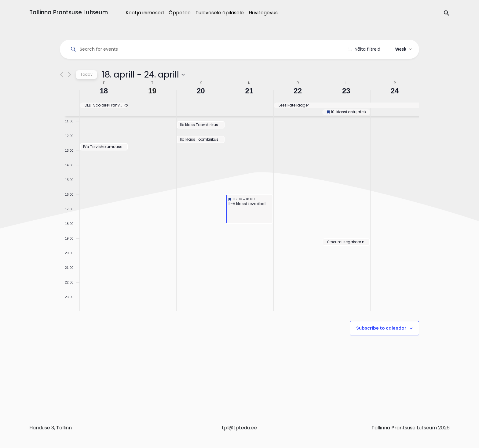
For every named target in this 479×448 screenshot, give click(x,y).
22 (298, 108)
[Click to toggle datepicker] (143, 92)
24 (395, 108)
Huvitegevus (263, 13)
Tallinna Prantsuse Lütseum (69, 12)
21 (249, 108)
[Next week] (69, 92)
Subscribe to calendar (381, 345)
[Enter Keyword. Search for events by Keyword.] (205, 49)
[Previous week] (62, 92)
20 (201, 108)
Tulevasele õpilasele (220, 13)
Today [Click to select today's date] (86, 92)
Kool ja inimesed (145, 13)
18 (104, 108)
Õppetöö (180, 13)
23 (346, 108)
